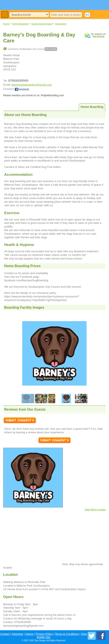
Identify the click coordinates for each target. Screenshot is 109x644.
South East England (42, 24)
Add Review (99, 36)
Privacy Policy (44, 634)
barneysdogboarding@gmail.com (32, 85)
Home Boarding (21, 24)
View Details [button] (51, 49)
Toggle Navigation (5, 15)
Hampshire (61, 24)
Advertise (17, 634)
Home (6, 24)
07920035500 (18, 80)
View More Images (95, 510)
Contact (5, 634)
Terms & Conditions (67, 634)
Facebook (22, 89)
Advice (29, 634)
